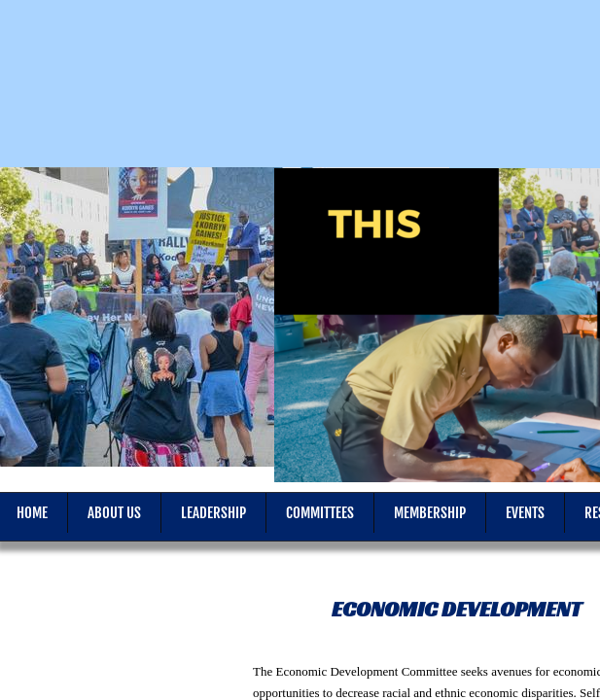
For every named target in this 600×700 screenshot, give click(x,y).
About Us (114, 513)
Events (525, 513)
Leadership (213, 513)
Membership (430, 513)
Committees (320, 513)
